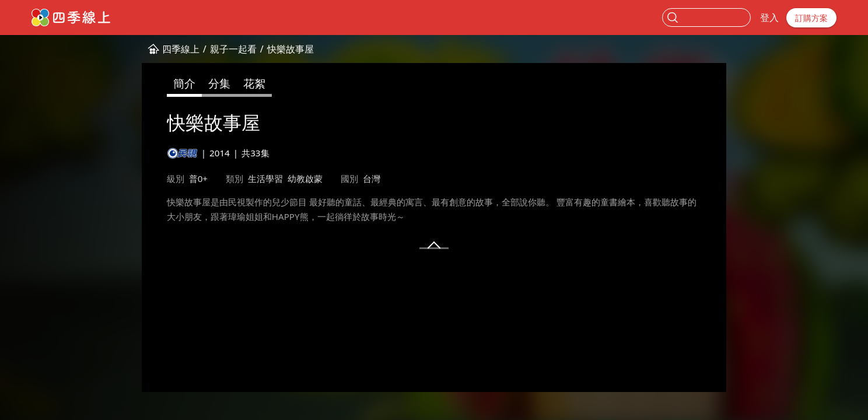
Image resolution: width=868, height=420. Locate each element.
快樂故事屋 (290, 49)
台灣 (372, 178)
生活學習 (265, 178)
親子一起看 (233, 49)
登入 (769, 17)
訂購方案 (811, 18)
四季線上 (181, 49)
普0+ (198, 178)
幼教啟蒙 (305, 178)
